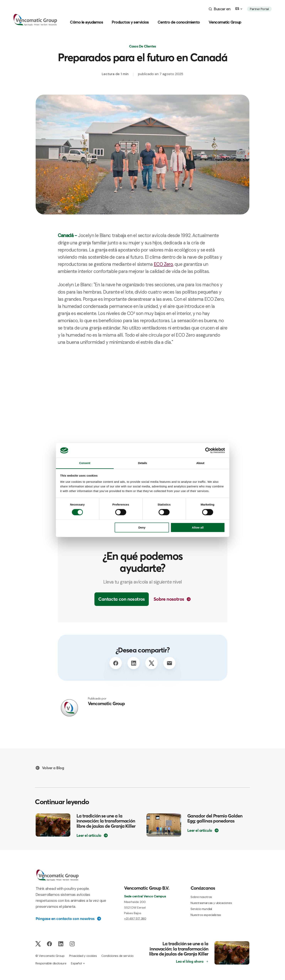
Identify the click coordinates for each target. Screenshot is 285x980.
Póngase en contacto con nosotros (65, 919)
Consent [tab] (85, 463)
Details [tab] (142, 463)
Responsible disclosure (51, 963)
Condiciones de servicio (117, 956)
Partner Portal (259, 9)
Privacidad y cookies (83, 956)
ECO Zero (163, 264)
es (237, 9)
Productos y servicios (130, 22)
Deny (142, 528)
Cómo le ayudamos (86, 22)
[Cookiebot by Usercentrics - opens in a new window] (208, 450)
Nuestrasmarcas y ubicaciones (211, 903)
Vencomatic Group (225, 22)
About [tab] (200, 463)
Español (76, 963)
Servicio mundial (201, 909)
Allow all (198, 528)
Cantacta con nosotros (121, 599)
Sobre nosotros (169, 599)
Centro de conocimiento (179, 22)
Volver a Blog (53, 768)
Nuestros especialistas (206, 915)
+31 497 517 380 (135, 919)
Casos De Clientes (142, 46)
